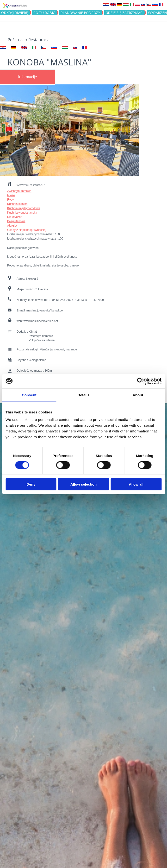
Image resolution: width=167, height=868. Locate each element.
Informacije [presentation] (27, 77)
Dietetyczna (15, 217)
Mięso (11, 195)
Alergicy (12, 226)
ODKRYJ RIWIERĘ (15, 13)
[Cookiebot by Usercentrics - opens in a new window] (140, 381)
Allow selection (83, 484)
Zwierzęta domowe (19, 191)
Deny (31, 484)
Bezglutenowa (16, 221)
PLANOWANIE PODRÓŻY (80, 13)
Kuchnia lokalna (17, 204)
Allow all (136, 484)
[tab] (28, 77)
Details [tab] (84, 395)
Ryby (10, 200)
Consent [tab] (29, 395)
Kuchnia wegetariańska (22, 213)
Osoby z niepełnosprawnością (26, 230)
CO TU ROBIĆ (44, 13)
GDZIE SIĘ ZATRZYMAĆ (124, 13)
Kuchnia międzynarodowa (24, 208)
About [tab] (138, 395)
